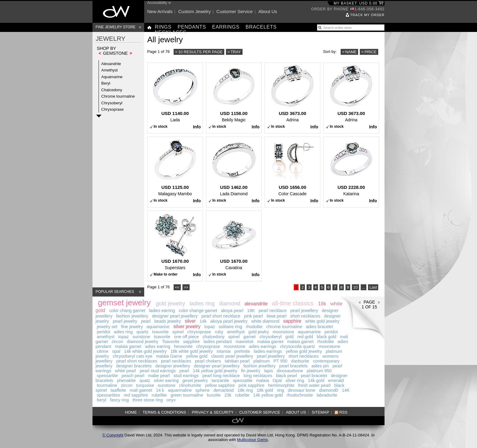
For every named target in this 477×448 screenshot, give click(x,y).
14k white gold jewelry (145, 351)
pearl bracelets (294, 366)
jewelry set (107, 327)
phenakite (126, 380)
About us (268, 11)
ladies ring (202, 304)
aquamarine (158, 327)
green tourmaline (187, 395)
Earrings (226, 27)
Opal (277, 380)
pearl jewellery (304, 311)
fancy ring (119, 400)
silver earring (166, 380)
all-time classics (293, 303)
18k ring (245, 390)
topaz (210, 327)
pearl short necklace (221, 316)
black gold (326, 337)
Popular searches (115, 292)
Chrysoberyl (112, 103)
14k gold (316, 380)
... (364, 287)
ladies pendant (218, 342)
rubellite (159, 395)
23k (228, 395)
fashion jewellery (132, 316)
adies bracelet (320, 327)
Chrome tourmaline (118, 96)
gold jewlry (259, 332)
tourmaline (107, 385)
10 (355, 287)
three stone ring (148, 400)
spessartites (108, 395)
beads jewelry (167, 321)
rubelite (242, 395)
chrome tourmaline (284, 327)
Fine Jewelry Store (115, 27)
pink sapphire (251, 385)
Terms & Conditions (164, 412)
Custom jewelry (195, 11)
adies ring (123, 332)
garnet (250, 337)
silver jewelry (187, 326)
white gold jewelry (322, 321)
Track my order (367, 15)
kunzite (214, 395)
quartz (142, 332)
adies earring (158, 346)
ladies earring (162, 311)
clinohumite (190, 385)
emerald (336, 380)
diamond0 (329, 390)
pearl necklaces (176, 361)
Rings (163, 27)
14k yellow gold (268, 395)
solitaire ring (230, 327)
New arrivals (160, 11)
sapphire (292, 321)
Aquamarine (112, 77)
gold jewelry (170, 304)
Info (197, 127)
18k (322, 304)
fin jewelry (251, 371)
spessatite (242, 380)
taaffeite (118, 390)
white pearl (125, 371)
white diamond (265, 321)
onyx (171, 400)
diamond (230, 304)
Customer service (234, 11)
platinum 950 (319, 371)
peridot (103, 332)
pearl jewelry (125, 321)
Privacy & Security (213, 412)
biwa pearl (276, 316)
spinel (178, 332)
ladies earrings (268, 351)
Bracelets (261, 27)
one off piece (186, 337)
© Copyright (113, 435)
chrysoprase (199, 332)
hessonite (183, 346)
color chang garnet (127, 311)
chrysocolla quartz (297, 346)
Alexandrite (111, 64)
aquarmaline (180, 390)
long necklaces (258, 376)
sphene (203, 390)
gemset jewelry (124, 303)
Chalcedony (112, 90)
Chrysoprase (113, 109)
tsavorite (160, 332)
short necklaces (305, 316)
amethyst (236, 332)
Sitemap (320, 412)
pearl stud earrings (158, 371)
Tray (236, 52)
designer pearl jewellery (175, 316)
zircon (117, 342)
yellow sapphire (220, 385)
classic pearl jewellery (232, 356)
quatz (145, 380)
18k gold (265, 390)
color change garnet (198, 311)
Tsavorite (171, 342)
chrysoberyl (271, 337)
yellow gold (197, 356)
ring (280, 390)
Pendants (192, 27)
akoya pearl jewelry (229, 321)
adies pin (320, 366)
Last (373, 287)
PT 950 (280, 361)
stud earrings (186, 376)
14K (346, 390)
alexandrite (256, 304)
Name (351, 52)
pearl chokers (208, 361)
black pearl (286, 376)
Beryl (106, 83)
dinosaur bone (302, 390)
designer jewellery (173, 366)
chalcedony (214, 337)
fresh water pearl (314, 385)
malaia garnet (270, 342)
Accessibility (157, 3)
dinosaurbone (290, 371)
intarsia (224, 351)
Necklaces (171, 32)
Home (131, 412)
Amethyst (110, 70)
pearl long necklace (221, 376)
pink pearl (253, 316)
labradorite (327, 395)
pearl (146, 321)
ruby (219, 332)
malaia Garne (169, 356)
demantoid (224, 390)
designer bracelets (134, 366)
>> (186, 287)
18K (251, 311)
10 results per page (200, 52)
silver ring (295, 380)
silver (190, 321)
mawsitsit (244, 342)
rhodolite (254, 327)
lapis (268, 371)
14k (203, 321)
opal (116, 351)
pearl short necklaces (137, 361)
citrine (103, 351)
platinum (262, 361)
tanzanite (220, 380)
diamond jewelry (143, 342)
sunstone (141, 337)
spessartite (107, 376)
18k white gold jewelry (192, 351)
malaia (263, 380)
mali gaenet (141, 390)
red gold (305, 337)
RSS (343, 412)
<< (177, 287)
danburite (300, 361)
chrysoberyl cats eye (133, 356)
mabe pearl (159, 376)
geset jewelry (195, 380)
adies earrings (263, 346)
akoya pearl (232, 311)
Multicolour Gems (252, 440)
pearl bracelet (314, 376)
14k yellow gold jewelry (215, 371)
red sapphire (136, 395)
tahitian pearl (237, 361)
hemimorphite (281, 385)
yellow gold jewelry (304, 351)
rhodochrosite (300, 395)
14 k (160, 390)
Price (371, 52)
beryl (101, 400)
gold (289, 337)
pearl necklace (273, 311)
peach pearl (133, 376)
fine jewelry (132, 327)
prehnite (242, 351)
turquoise (145, 385)
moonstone (283, 332)
